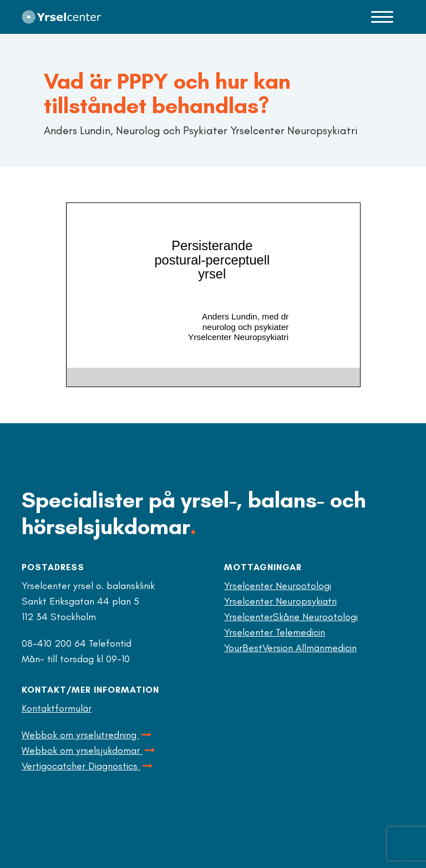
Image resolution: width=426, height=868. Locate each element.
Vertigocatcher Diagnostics (88, 766)
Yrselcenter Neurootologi (278, 586)
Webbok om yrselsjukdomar (89, 750)
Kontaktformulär (57, 708)
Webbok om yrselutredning (87, 735)
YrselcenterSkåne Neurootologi (291, 617)
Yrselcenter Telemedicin (275, 632)
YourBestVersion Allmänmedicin (290, 648)
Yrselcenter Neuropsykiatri (280, 601)
